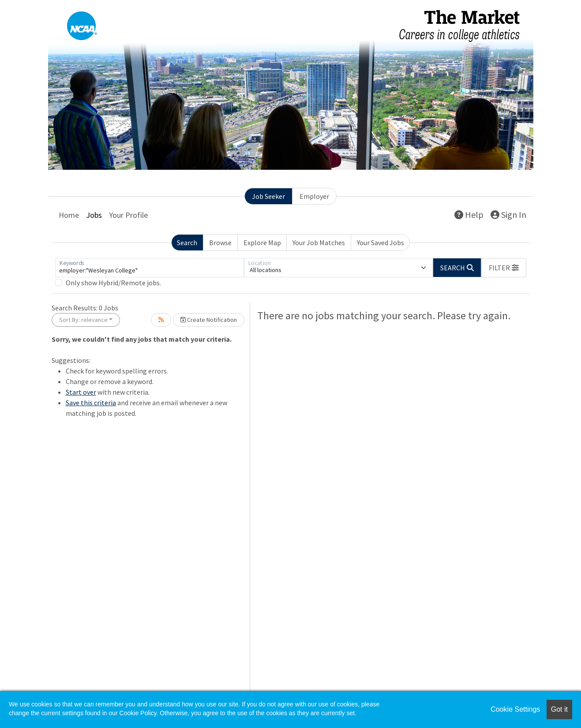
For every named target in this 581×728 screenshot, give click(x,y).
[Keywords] (150, 268)
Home (69, 215)
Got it (559, 709)
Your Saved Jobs (380, 243)
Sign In (508, 215)
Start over (81, 392)
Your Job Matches (319, 243)
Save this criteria (91, 403)
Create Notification (209, 320)
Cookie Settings (515, 709)
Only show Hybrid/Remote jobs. (113, 283)
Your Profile (128, 215)
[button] (504, 268)
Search (187, 243)
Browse (220, 243)
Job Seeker (268, 196)
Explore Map (262, 243)
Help (469, 215)
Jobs (94, 215)
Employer (314, 196)
